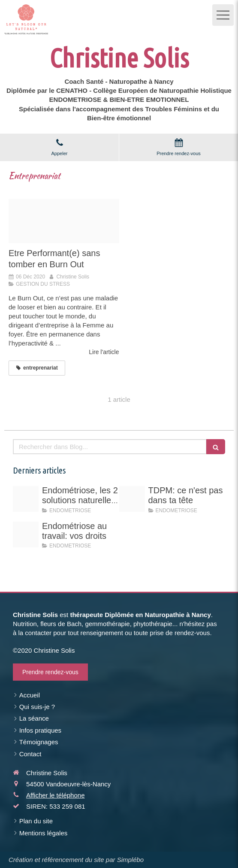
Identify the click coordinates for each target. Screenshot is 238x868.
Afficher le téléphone (56, 795)
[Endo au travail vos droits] (26, 535)
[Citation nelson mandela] (64, 221)
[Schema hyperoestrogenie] (26, 499)
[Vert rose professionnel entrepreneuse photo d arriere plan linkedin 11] (132, 499)
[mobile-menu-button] (223, 15)
